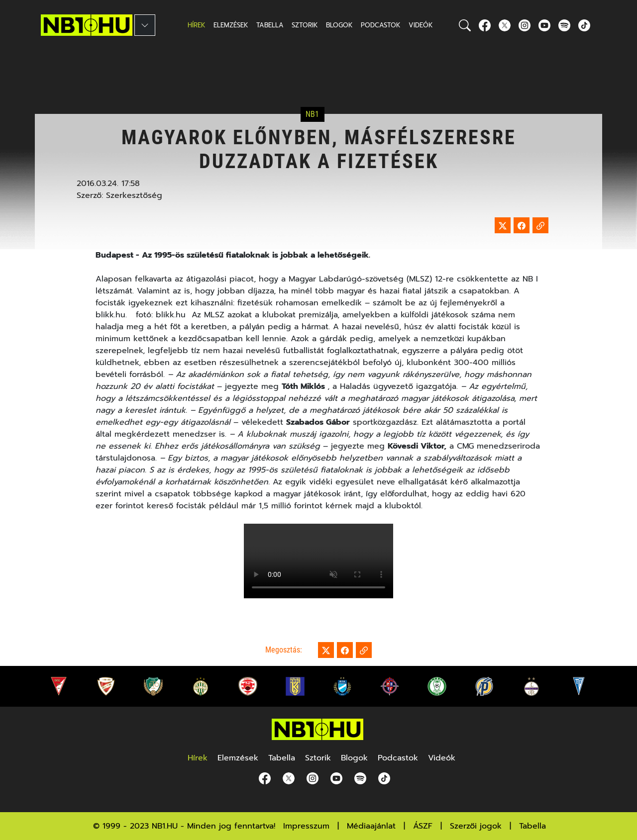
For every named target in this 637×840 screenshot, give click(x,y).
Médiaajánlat (371, 826)
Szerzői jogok (476, 826)
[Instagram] (525, 25)
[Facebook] (485, 25)
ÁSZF (423, 826)
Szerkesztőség (134, 195)
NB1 (312, 114)
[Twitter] (505, 25)
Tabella (532, 826)
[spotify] (564, 25)
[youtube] (544, 25)
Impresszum (306, 826)
